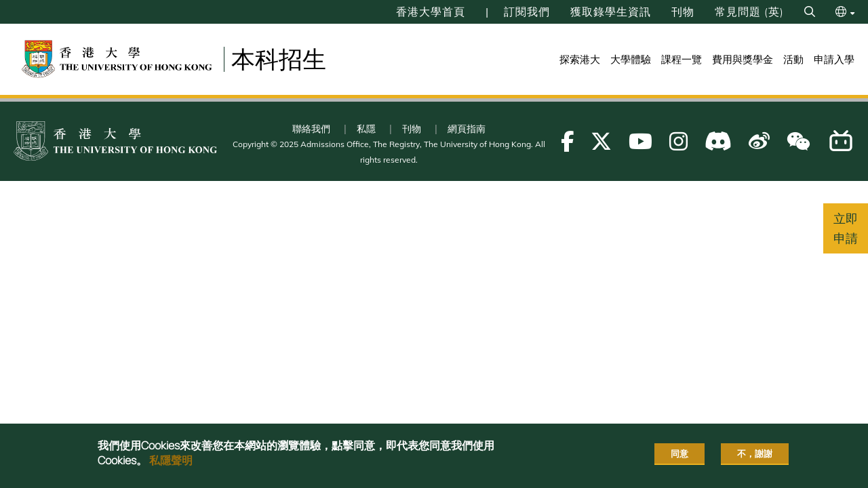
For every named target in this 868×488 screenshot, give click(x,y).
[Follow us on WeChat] (798, 141)
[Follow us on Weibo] (759, 141)
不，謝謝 (755, 453)
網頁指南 (467, 129)
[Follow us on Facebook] (567, 141)
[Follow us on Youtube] (640, 141)
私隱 (366, 129)
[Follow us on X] (601, 141)
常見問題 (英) (749, 12)
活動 (793, 59)
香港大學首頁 (431, 12)
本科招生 (279, 59)
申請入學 (834, 59)
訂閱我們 (527, 12)
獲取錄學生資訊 (611, 12)
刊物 (683, 12)
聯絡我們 (311, 129)
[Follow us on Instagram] (678, 141)
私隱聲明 (171, 460)
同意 (679, 453)
